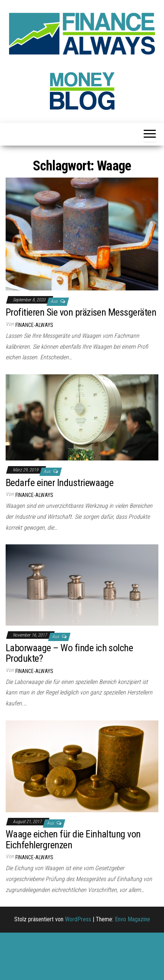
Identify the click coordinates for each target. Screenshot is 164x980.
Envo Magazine (132, 919)
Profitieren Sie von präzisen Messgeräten (81, 312)
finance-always (34, 325)
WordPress (78, 919)
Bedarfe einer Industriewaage (59, 483)
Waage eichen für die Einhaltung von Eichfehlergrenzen (73, 839)
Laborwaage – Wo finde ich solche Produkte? (69, 653)
